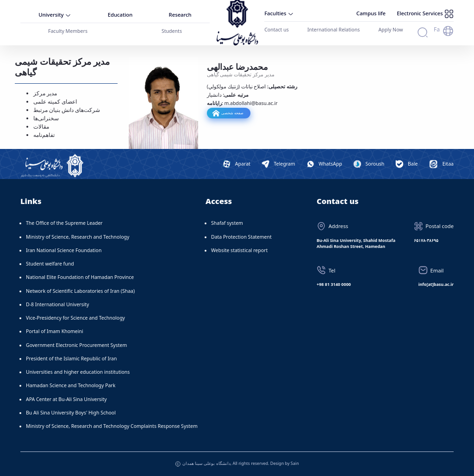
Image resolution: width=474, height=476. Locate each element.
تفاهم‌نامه (44, 134)
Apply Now (390, 29)
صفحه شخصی (232, 112)
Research (180, 15)
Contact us (276, 29)
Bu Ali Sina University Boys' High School (71, 412)
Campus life (375, 13)
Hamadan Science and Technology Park (71, 385)
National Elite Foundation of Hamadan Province (80, 277)
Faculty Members (68, 31)
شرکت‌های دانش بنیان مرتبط (67, 109)
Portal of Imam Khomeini (55, 331)
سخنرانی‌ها (46, 118)
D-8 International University (57, 304)
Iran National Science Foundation (64, 250)
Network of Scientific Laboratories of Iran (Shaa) (80, 291)
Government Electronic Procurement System (76, 345)
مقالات (41, 126)
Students (172, 31)
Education (120, 15)
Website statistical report (239, 250)
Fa (437, 29)
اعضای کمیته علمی (55, 101)
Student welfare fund (50, 263)
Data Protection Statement (241, 236)
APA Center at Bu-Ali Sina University (66, 399)
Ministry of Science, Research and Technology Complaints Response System (112, 426)
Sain (295, 463)
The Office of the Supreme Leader (64, 223)
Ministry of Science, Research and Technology (78, 236)
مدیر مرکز (45, 93)
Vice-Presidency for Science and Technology (75, 317)
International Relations (333, 29)
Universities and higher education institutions (78, 371)
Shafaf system (227, 223)
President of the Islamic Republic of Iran (71, 358)
